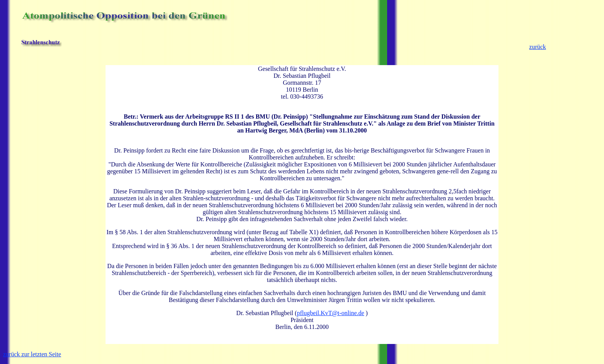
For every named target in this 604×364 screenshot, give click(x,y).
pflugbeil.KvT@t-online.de (331, 313)
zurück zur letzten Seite (32, 354)
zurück (538, 47)
